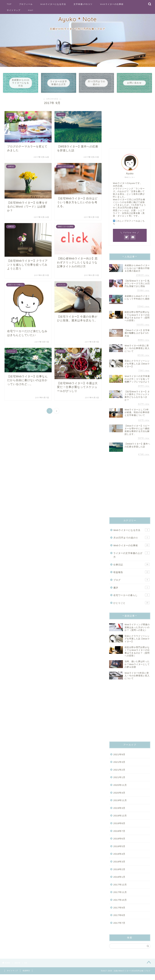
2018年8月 (119, 828)
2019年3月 (119, 812)
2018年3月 (119, 866)
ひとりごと (131, 607)
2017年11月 (120, 897)
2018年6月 (119, 843)
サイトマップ (14, 10)
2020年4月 (119, 797)
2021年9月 (119, 759)
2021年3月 (119, 766)
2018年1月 (119, 881)
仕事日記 (131, 569)
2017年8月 (119, 920)
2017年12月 (120, 889)
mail (31, 10)
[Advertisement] (130, 124)
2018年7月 (119, 835)
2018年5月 (119, 851)
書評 (131, 592)
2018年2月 (119, 874)
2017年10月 (120, 904)
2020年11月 (120, 789)
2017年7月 (119, 927)
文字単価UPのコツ (83, 4)
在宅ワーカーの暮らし (131, 599)
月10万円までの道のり (131, 542)
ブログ (131, 584)
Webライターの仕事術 (112, 4)
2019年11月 (120, 805)
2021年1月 (119, 782)
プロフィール (26, 4)
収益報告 (131, 576)
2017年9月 (119, 912)
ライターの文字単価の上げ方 (131, 559)
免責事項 (26, 976)
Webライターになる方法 (53, 4)
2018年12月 (120, 820)
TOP (9, 4)
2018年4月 (119, 858)
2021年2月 (119, 774)
